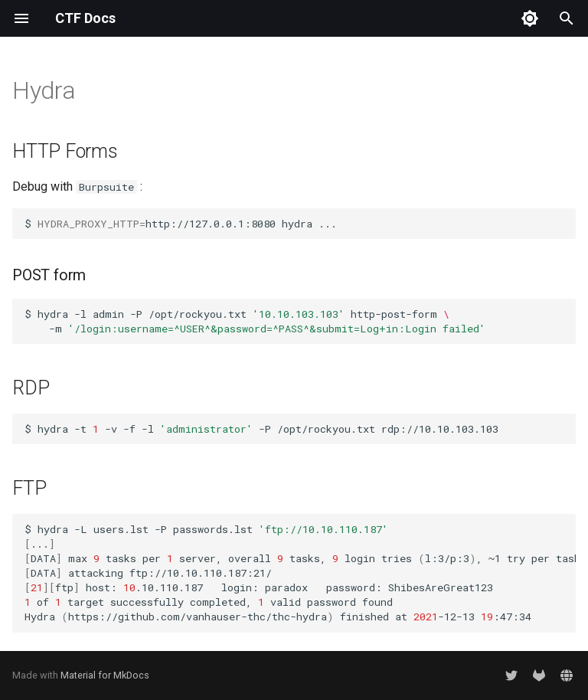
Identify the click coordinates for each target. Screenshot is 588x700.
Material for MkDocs (105, 675)
